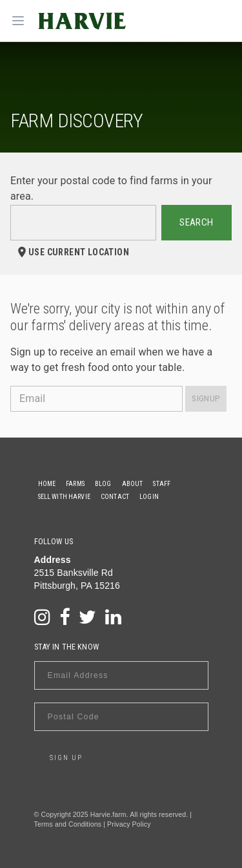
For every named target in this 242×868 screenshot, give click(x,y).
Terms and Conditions (68, 824)
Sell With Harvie (64, 497)
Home (47, 484)
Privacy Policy (129, 824)
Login (149, 497)
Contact (115, 497)
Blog (103, 484)
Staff (162, 484)
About (133, 484)
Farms (75, 484)
